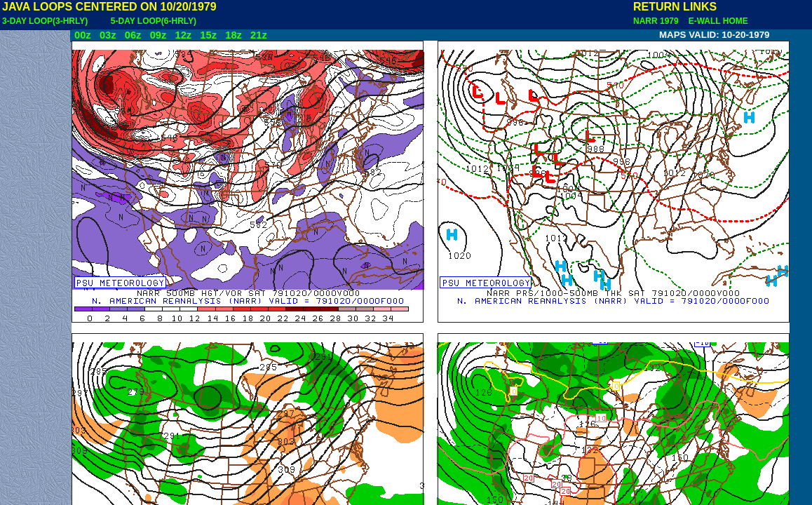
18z (234, 35)
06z (133, 35)
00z (83, 35)
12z (183, 35)
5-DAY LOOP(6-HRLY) (154, 21)
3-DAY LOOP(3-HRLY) (45, 21)
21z (259, 35)
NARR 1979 (657, 21)
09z (158, 35)
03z (108, 35)
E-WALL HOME (716, 21)
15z (208, 35)
